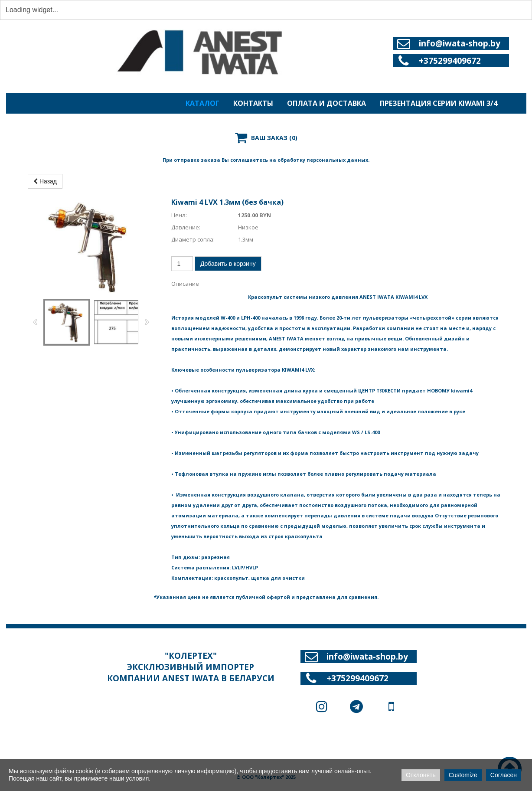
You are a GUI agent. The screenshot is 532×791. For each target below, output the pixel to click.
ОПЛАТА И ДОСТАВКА (326, 103)
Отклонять (421, 775)
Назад (45, 191)
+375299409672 (450, 61)
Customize (463, 775)
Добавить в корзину (228, 274)
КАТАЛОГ (202, 103)
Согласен (504, 775)
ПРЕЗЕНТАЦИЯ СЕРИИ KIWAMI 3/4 (439, 103)
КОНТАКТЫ (253, 103)
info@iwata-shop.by (460, 43)
